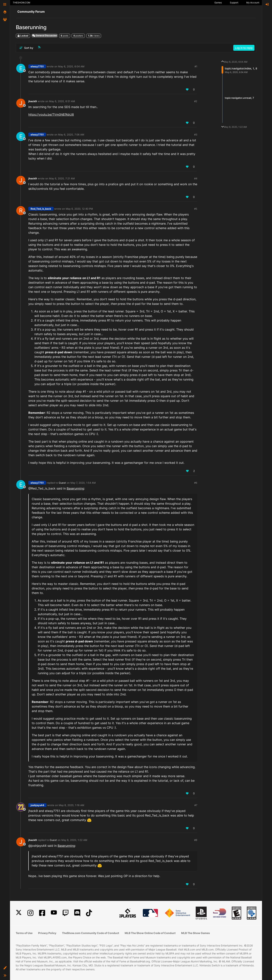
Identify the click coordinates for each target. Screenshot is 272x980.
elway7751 (37, 66)
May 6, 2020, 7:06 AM (71, 135)
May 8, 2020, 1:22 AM (74, 840)
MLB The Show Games (195, 933)
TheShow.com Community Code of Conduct (90, 933)
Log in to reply (244, 48)
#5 (196, 209)
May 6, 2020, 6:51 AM (62, 101)
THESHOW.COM (22, 3)
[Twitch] (66, 913)
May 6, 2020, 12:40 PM (79, 209)
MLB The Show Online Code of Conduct (150, 933)
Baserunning (75, 488)
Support (234, 3)
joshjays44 (37, 805)
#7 (196, 805)
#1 (196, 66)
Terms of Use (24, 933)
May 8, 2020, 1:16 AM (71, 805)
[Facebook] (42, 913)
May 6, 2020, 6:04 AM (71, 66)
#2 (196, 101)
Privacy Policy (47, 933)
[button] (5, 968)
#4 (196, 178)
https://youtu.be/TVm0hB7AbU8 (51, 114)
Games (218, 3)
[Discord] (77, 913)
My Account (253, 3)
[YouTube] (54, 913)
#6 (196, 483)
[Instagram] (30, 913)
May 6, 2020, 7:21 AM (62, 178)
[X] (19, 913)
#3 (196, 135)
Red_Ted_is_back (41, 209)
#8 (196, 840)
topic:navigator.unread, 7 (239, 98)
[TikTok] (89, 913)
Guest (62, 483)
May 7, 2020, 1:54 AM (83, 483)
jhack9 (33, 101)
